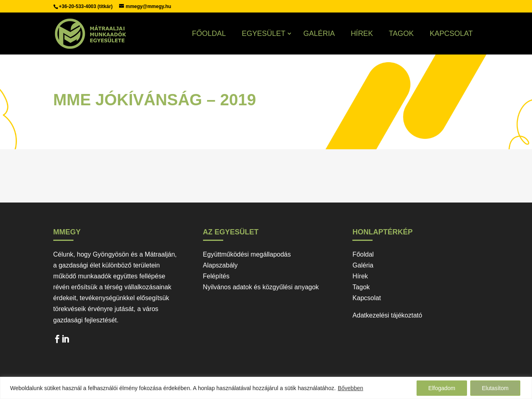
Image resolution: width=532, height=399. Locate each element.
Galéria (319, 33)
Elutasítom (495, 388)
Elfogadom (442, 388)
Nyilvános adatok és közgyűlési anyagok (261, 287)
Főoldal (209, 33)
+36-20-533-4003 (78, 6)
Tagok (401, 33)
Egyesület (264, 33)
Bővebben (351, 388)
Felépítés (216, 276)
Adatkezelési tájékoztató (387, 315)
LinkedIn (65, 341)
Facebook (57, 341)
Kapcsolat (451, 33)
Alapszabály (220, 265)
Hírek (362, 33)
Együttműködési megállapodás (247, 254)
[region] (266, 388)
